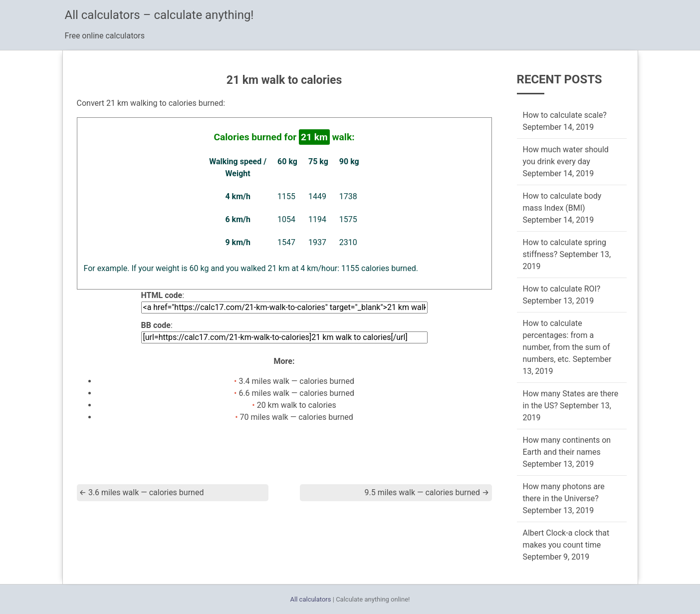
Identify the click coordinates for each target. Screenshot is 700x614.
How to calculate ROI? (562, 289)
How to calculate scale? (565, 115)
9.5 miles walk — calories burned (427, 492)
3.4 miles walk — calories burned (296, 381)
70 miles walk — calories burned (297, 417)
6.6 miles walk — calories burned (296, 393)
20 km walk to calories (297, 405)
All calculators (311, 599)
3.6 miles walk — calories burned (142, 492)
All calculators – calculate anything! (159, 15)
